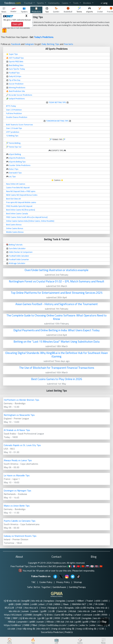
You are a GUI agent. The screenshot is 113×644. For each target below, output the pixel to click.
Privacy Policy (63, 582)
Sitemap (78, 582)
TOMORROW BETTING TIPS (57, 121)
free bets (69, 44)
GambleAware (59, 587)
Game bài (62, 611)
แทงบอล (88, 615)
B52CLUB (10, 608)
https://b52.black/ (13, 615)
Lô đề (52, 611)
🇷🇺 (88, 566)
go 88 (41, 618)
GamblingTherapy (77, 587)
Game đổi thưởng (64, 615)
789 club (60, 622)
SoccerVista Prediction (52, 632)
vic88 (97, 615)
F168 (50, 604)
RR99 (105, 615)
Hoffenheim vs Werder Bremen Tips (21, 400)
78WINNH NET (79, 604)
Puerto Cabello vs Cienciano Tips (20, 521)
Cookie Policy (46, 582)
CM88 (26, 625)
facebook (16, 44)
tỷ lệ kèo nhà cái (12, 601)
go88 (44, 611)
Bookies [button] (87, 3)
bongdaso (49, 601)
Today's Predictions (44, 37)
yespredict (23, 622)
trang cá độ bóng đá (86, 629)
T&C (33, 582)
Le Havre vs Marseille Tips (17, 475)
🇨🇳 (83, 566)
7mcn (43, 608)
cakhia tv (73, 625)
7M (90, 604)
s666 (98, 601)
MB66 (26, 604)
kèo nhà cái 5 (43, 629)
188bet (80, 601)
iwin (94, 611)
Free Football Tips (19, 566)
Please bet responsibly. (84, 571)
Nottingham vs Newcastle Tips (19, 415)
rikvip (101, 611)
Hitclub (73, 611)
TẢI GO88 (99, 604)
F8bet (93, 622)
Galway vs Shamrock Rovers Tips (20, 536)
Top (104, 622)
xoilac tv (84, 625)
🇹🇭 (97, 566)
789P (15, 618)
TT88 (7, 618)
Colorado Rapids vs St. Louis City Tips (22, 445)
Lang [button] (105, 3)
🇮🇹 (69, 566)
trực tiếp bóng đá (26, 629)
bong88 (26, 601)
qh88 (11, 604)
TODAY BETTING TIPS (58, 102)
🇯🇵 (92, 566)
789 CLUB (76, 618)
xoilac (93, 625)
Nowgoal (53, 608)
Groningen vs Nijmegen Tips (17, 491)
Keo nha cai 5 (32, 608)
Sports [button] (41, 3)
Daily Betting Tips (50, 44)
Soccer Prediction (39, 566)
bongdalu (61, 601)
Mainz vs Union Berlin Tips (17, 506)
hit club (70, 622)
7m (61, 608)
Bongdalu (69, 608)
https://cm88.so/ (13, 625)
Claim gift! (17, 24)
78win (66, 604)
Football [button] (29, 3)
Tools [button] (76, 3)
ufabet (78, 615)
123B (101, 629)
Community (54, 3)
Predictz (69, 632)
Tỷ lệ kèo (48, 615)
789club (11, 622)
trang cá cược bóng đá (63, 629)
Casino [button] (65, 3)
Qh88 (18, 604)
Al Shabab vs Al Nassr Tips (17, 430)
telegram (29, 44)
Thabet (90, 601)
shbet (42, 604)
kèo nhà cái (37, 601)
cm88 (34, 604)
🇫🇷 (74, 566)
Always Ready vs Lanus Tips (18, 460)
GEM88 (28, 615)
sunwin (71, 601)
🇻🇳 (101, 566)
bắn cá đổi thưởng (85, 608)
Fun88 (65, 618)
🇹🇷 (78, 566)
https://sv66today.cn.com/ (53, 625)
